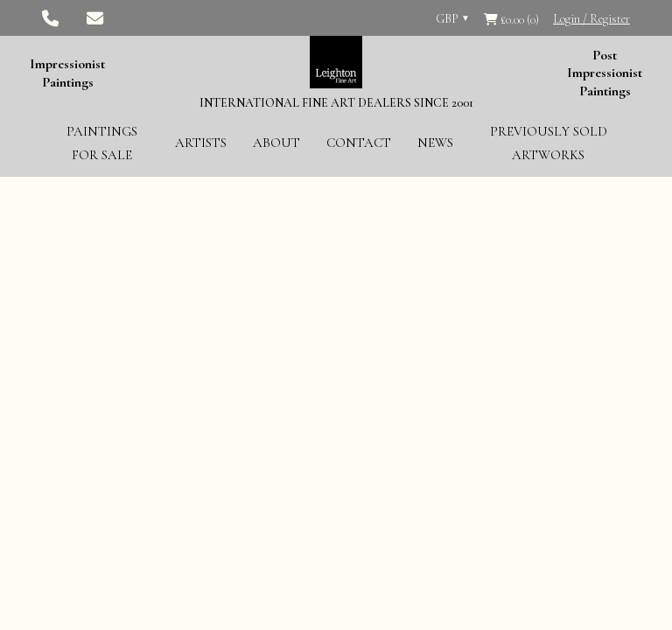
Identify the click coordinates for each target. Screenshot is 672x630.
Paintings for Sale (102, 143)
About (276, 143)
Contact (359, 143)
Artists (201, 143)
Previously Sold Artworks (549, 143)
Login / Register (591, 19)
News (435, 143)
